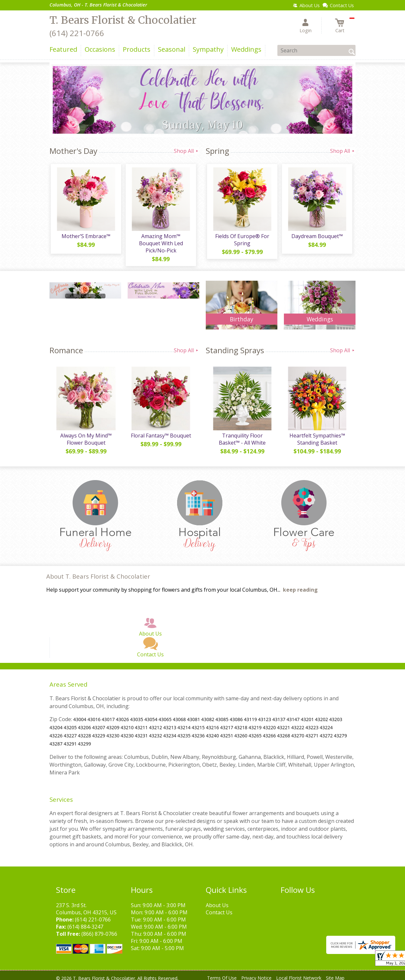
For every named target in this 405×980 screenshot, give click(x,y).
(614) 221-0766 (77, 33)
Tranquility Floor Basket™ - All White (242, 435)
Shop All (187, 151)
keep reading (300, 585)
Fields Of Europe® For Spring (242, 241)
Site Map (335, 973)
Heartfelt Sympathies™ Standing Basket (317, 435)
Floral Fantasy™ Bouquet (160, 431)
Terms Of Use (222, 973)
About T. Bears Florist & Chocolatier (98, 572)
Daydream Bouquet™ (316, 237)
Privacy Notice (256, 973)
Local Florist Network (299, 973)
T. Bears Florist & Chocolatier (123, 20)
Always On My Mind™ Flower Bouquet (85, 435)
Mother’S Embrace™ (85, 237)
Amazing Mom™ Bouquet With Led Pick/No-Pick (160, 241)
